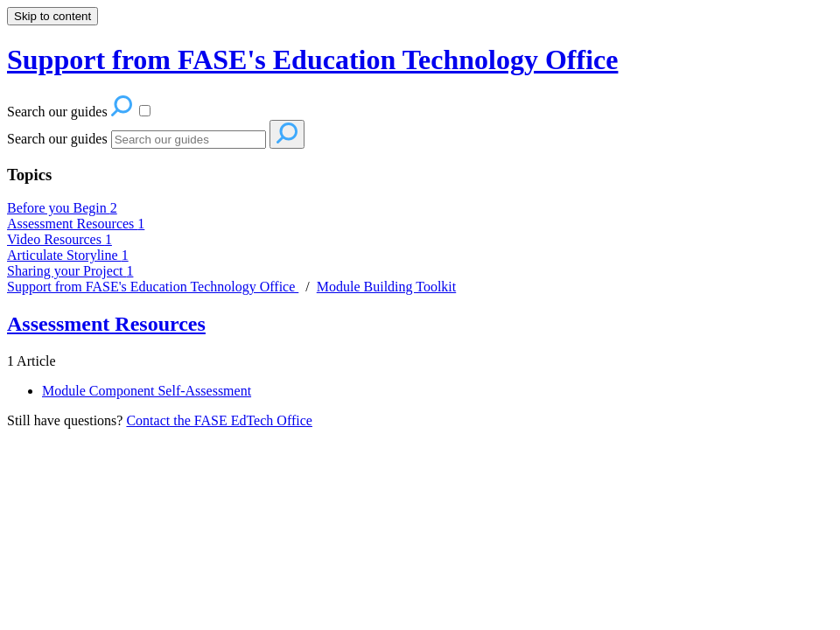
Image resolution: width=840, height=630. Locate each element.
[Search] (189, 140)
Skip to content (52, 16)
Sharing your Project (70, 271)
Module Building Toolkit (386, 287)
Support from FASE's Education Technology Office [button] (312, 59)
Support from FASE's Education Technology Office (153, 287)
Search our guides (57, 139)
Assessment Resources (76, 224)
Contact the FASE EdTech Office (219, 420)
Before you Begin (62, 208)
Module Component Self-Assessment (147, 391)
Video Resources (59, 239)
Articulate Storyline (68, 255)
